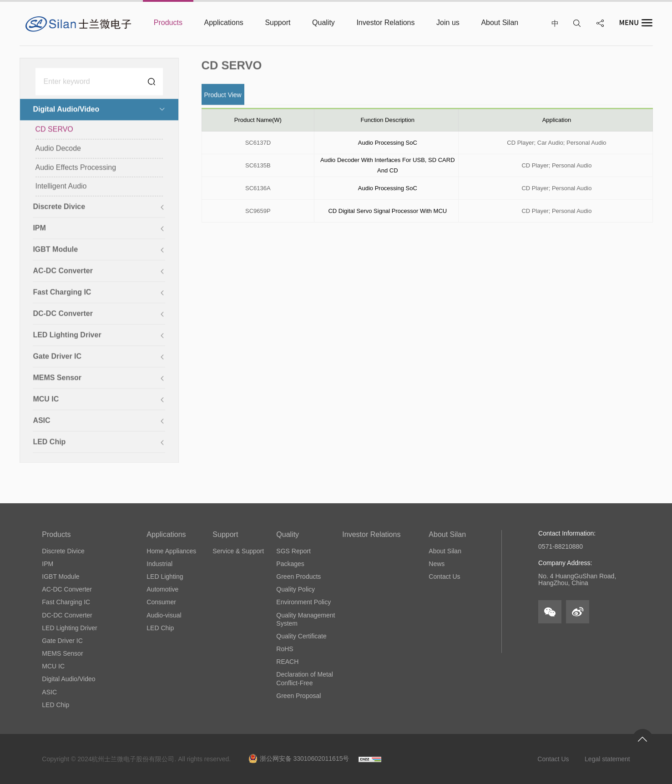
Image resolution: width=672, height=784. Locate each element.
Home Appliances (171, 551)
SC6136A (258, 188)
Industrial (159, 564)
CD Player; (521, 143)
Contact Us (444, 577)
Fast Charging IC (66, 602)
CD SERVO (54, 130)
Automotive (162, 589)
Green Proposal (298, 696)
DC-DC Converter (67, 615)
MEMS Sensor (62, 653)
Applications (166, 534)
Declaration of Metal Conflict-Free (305, 678)
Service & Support (238, 551)
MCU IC (53, 666)
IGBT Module (61, 577)
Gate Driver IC (62, 641)
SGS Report (293, 551)
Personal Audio (586, 143)
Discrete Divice (63, 551)
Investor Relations (371, 534)
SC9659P (258, 211)
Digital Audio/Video (68, 679)
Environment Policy (303, 602)
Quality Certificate (301, 636)
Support (225, 534)
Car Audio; (551, 143)
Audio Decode (58, 149)
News (437, 564)
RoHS (285, 649)
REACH (287, 662)
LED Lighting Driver (69, 628)
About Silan (447, 534)
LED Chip (56, 705)
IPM (48, 564)
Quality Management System (306, 619)
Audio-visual (164, 615)
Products (56, 534)
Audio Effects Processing (76, 168)
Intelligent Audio (61, 187)
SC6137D (258, 143)
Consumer (161, 602)
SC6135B (258, 165)
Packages (290, 564)
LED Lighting (165, 577)
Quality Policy (296, 589)
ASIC (49, 692)
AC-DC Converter (67, 589)
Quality (288, 534)
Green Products (298, 577)
